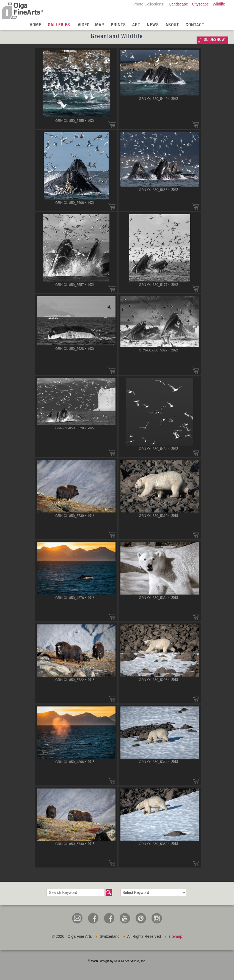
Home (35, 25)
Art (136, 25)
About (172, 25)
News (153, 25)
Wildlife (219, 4)
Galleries (59, 25)
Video (84, 25)
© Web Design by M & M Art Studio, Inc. (117, 961)
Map (100, 25)
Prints (118, 25)
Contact (195, 25)
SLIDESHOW (214, 40)
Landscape (179, 4)
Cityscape (200, 4)
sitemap (176, 936)
